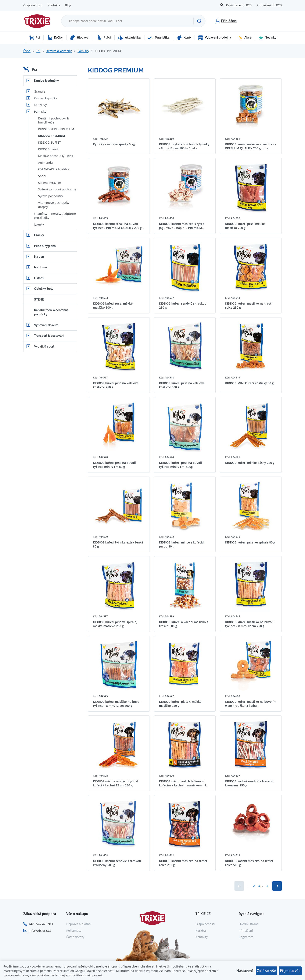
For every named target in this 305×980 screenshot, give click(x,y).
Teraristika (159, 38)
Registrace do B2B (239, 5)
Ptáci (104, 38)
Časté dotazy (75, 937)
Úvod (27, 51)
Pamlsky (83, 51)
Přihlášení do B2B (269, 5)
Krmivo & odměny (59, 51)
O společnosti (33, 5)
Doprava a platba (78, 924)
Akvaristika (129, 38)
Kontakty (54, 5)
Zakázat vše (266, 971)
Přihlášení (246, 931)
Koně (184, 38)
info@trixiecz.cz (40, 931)
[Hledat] (199, 21)
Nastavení (245, 971)
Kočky (55, 38)
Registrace (246, 937)
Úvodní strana (249, 924)
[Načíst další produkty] (277, 886)
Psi (34, 38)
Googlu (80, 971)
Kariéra (201, 931)
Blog (68, 5)
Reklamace (74, 931)
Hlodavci (80, 38)
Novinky (268, 38)
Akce (245, 38)
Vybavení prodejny (215, 38)
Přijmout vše (290, 971)
